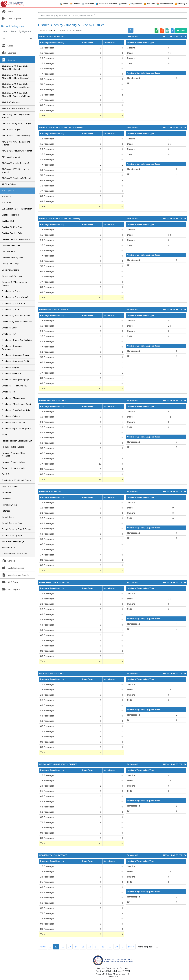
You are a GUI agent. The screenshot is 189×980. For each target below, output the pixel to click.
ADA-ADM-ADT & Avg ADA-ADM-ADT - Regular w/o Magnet (16, 95)
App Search (137, 4)
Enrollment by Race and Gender (16, 316)
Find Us (124, 4)
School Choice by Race (12, 523)
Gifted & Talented (10, 487)
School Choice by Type (12, 535)
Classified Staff (9, 252)
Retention (6, 511)
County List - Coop (10, 264)
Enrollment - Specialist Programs (16, 429)
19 (110, 947)
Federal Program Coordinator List (17, 441)
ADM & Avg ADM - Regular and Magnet (16, 143)
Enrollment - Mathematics (13, 398)
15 (83, 947)
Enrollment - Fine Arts (12, 373)
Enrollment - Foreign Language (16, 380)
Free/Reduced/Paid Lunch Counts (16, 480)
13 (69, 947)
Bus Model (7, 203)
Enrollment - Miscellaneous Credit (17, 404)
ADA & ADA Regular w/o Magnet (17, 124)
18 (103, 947)
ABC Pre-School (9, 184)
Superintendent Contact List (14, 554)
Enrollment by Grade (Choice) (15, 297)
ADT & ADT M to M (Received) (15, 163)
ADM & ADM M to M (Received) (16, 136)
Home (65, 4)
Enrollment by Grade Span (14, 303)
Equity (5, 435)
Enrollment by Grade (11, 291)
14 (76, 947)
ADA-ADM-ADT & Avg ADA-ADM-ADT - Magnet (15, 68)
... (50, 947)
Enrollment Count (10, 328)
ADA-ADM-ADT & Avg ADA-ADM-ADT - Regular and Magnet (17, 86)
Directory (181, 4)
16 (90, 947)
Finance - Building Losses (13, 447)
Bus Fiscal (6, 197)
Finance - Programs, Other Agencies (14, 455)
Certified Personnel (10, 215)
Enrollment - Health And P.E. (14, 386)
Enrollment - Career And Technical (17, 340)
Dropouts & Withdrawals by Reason (14, 284)
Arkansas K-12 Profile (108, 4)
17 (96, 947)
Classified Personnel (11, 245)
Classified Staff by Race (13, 258)
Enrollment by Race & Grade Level (17, 322)
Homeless (6, 499)
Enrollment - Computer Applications (12, 348)
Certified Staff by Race (12, 227)
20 (116, 947)
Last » (131, 947)
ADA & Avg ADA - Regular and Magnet (16, 116)
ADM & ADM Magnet (11, 130)
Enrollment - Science (11, 416)
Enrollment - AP (9, 334)
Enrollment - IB (8, 392)
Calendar (76, 4)
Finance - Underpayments (13, 468)
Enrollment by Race (10, 309)
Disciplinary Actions (11, 270)
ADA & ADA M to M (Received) (16, 108)
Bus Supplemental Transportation (17, 209)
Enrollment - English (11, 367)
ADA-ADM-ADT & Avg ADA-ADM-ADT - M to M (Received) (15, 77)
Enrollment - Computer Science (16, 355)
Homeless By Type (10, 505)
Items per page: (145, 947)
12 (63, 947)
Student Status (9, 548)
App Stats (151, 4)
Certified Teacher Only (12, 233)
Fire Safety (7, 474)
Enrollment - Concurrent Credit (15, 361)
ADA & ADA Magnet (11, 102)
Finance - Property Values (13, 462)
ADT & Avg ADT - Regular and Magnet (16, 171)
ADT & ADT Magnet (11, 157)
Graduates (7, 493)
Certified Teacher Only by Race (16, 239)
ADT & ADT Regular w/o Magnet (16, 178)
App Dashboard (166, 4)
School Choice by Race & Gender (16, 529)
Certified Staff (8, 221)
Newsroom (89, 4)
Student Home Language (13, 541)
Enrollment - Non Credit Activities (17, 410)
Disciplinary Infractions (12, 276)
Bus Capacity (8, 190)
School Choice (8, 517)
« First (43, 947)
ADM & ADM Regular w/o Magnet (17, 151)
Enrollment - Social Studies (14, 422)
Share (181, 31)
